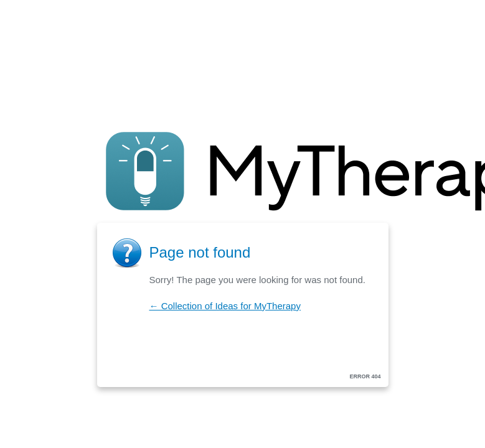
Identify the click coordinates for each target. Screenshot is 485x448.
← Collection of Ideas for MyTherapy (225, 306)
